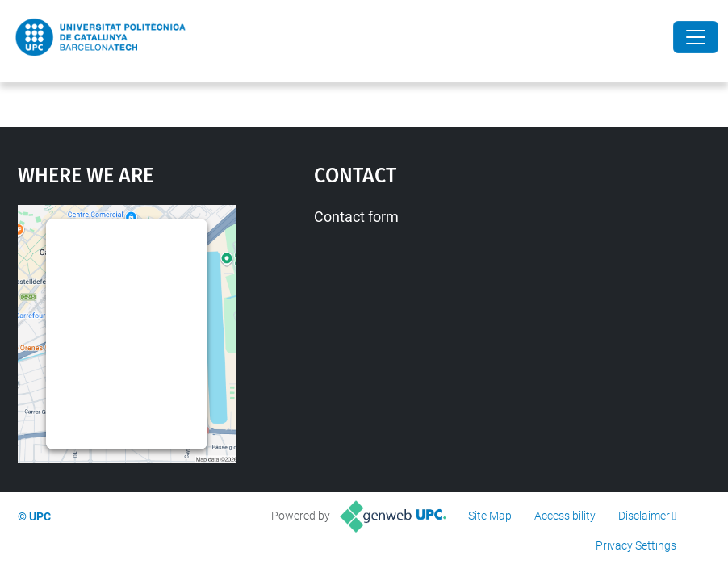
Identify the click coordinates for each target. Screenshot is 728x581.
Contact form (356, 217)
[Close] (696, 37)
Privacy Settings (636, 545)
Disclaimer (644, 516)
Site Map (490, 516)
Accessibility (565, 516)
